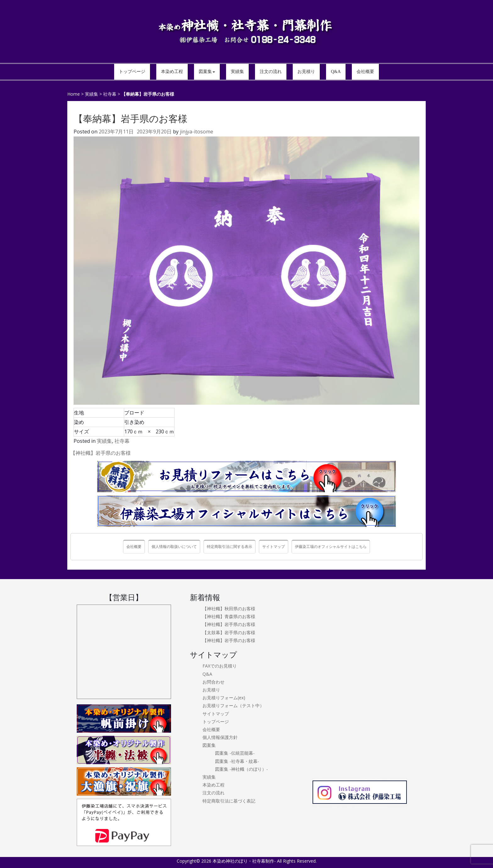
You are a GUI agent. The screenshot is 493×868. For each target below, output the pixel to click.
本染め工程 (213, 785)
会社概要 (134, 547)
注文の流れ (213, 793)
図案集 (209, 745)
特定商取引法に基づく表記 (229, 801)
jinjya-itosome (197, 132)
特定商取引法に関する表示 (230, 547)
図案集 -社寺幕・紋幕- (237, 761)
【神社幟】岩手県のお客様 (101, 453)
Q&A (207, 674)
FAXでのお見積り (220, 666)
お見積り (211, 690)
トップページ (216, 721)
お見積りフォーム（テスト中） (233, 705)
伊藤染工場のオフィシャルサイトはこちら (331, 547)
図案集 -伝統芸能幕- (235, 753)
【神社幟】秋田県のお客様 (229, 609)
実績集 (104, 441)
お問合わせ (213, 682)
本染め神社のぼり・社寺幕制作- (244, 861)
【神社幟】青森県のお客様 (229, 616)
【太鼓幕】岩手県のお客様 (229, 632)
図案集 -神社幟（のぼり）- (241, 769)
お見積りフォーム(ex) (224, 698)
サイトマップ (274, 547)
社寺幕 (122, 441)
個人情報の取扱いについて (174, 547)
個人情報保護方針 (220, 737)
